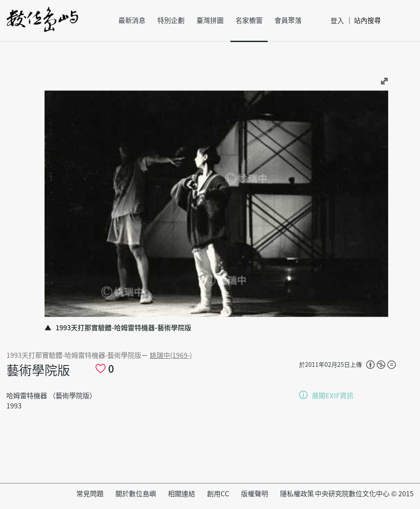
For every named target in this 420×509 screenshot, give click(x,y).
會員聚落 (288, 20)
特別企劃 (171, 20)
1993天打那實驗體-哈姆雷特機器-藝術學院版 (74, 355)
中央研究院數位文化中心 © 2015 (364, 494)
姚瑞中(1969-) (171, 355)
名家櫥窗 (249, 20)
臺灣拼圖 (210, 20)
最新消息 (132, 20)
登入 (337, 21)
